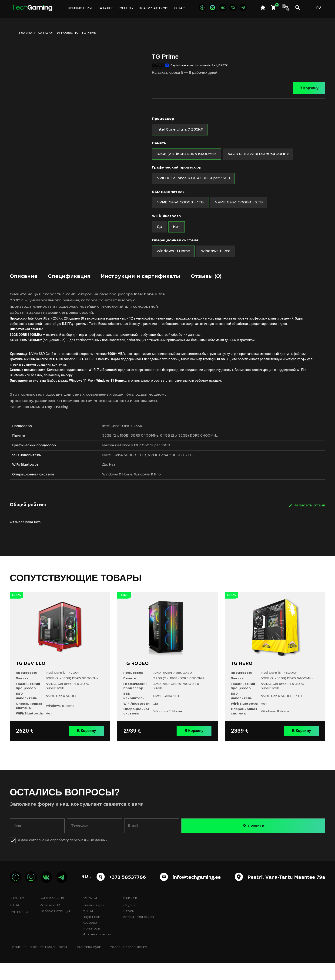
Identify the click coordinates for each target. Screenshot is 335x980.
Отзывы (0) (229, 284)
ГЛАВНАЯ (27, 33)
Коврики (90, 940)
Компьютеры (80, 8)
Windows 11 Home (127, 492)
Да (113, 481)
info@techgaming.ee (197, 895)
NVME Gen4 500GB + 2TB (183, 469)
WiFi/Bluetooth (166, 220)
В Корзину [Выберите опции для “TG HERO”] (303, 749)
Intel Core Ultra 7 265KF (134, 435)
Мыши (88, 929)
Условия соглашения (128, 964)
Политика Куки (88, 964)
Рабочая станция (55, 929)
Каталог (106, 8)
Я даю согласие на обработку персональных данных (63, 858)
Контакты (19, 930)
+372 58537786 (128, 895)
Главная (18, 915)
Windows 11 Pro (160, 492)
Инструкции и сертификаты (156, 284)
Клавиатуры (93, 923)
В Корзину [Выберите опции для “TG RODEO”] (196, 749)
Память (159, 144)
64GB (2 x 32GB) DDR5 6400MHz (203, 446)
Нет (121, 481)
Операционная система (175, 246)
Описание (25, 284)
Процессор (163, 119)
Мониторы (92, 946)
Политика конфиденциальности (38, 964)
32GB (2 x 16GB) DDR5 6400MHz (140, 446)
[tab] (25, 285)
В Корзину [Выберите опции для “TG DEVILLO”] (88, 749)
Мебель (126, 8)
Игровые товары (97, 952)
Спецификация (76, 284)
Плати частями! (154, 8)
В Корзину (309, 88)
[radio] (181, 130)
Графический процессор (177, 170)
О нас (180, 8)
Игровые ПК (67, 33)
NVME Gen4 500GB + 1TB (134, 469)
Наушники (91, 934)
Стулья (129, 923)
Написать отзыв (309, 524)
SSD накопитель (168, 195)
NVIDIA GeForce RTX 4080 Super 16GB (147, 458)
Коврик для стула (139, 934)
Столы (129, 929)
